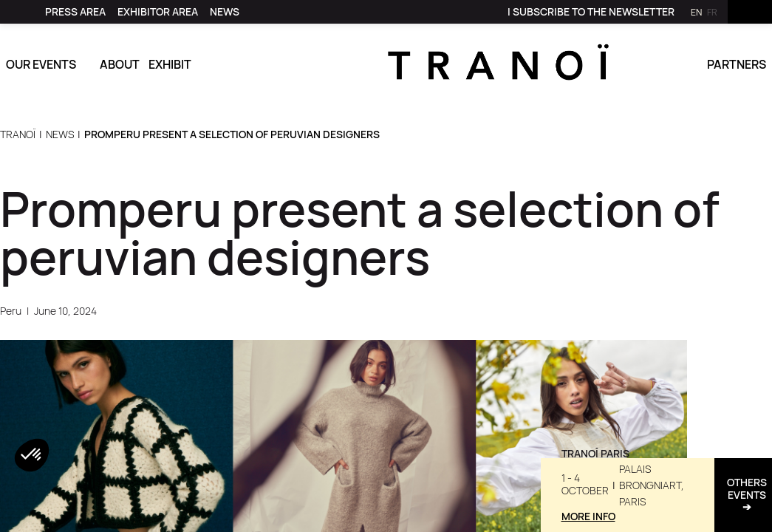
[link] (23, 12)
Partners (737, 64)
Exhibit (170, 64)
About (120, 64)
